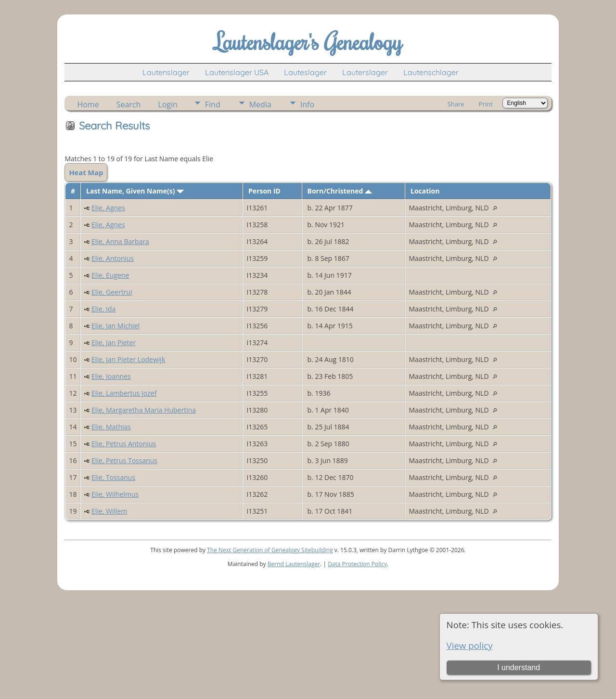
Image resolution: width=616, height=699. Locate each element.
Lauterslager (365, 72)
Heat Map (86, 172)
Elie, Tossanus (113, 477)
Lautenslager (166, 72)
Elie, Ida (103, 309)
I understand (519, 667)
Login (168, 104)
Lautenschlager (431, 72)
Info (307, 104)
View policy (470, 645)
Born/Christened (340, 191)
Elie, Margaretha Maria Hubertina (144, 410)
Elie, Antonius (113, 258)
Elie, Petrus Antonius (124, 444)
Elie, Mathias (111, 427)
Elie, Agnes (108, 208)
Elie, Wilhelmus (115, 494)
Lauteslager (305, 72)
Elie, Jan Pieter (114, 343)
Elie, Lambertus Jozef (124, 393)
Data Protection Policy (357, 564)
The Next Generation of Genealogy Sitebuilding (270, 550)
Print (486, 104)
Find (213, 104)
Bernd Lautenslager (294, 564)
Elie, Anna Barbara (120, 241)
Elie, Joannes (111, 376)
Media (260, 104)
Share (456, 104)
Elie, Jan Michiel (115, 326)
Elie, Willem (109, 511)
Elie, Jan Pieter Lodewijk (128, 359)
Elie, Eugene (110, 275)
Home (88, 104)
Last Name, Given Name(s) (135, 191)
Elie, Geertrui (112, 292)
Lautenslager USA (237, 72)
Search (129, 104)
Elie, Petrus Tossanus (124, 460)
